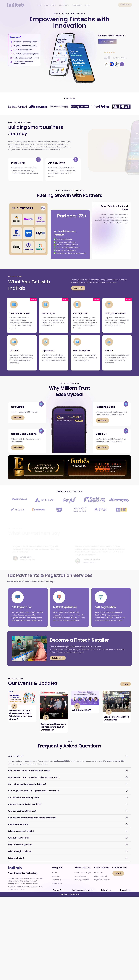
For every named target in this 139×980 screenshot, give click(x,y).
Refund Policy (107, 894)
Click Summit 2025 (82, 714)
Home (39, 5)
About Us (64, 5)
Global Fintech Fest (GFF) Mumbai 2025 (116, 722)
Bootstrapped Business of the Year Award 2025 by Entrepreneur (54, 731)
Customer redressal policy (82, 894)
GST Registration (22, 611)
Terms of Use (58, 894)
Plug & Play (51, 5)
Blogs (87, 5)
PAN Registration (105, 611)
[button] (51, 5)
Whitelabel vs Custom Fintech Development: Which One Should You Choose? (20, 719)
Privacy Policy (126, 894)
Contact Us (77, 5)
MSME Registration (65, 611)
